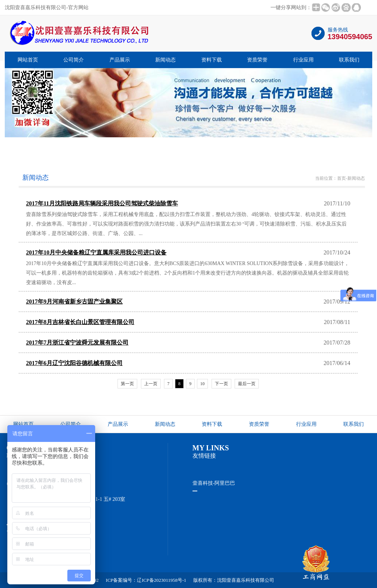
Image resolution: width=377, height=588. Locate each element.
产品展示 (120, 60)
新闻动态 (165, 60)
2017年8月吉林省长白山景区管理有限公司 (80, 322)
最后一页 (247, 384)
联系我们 (349, 60)
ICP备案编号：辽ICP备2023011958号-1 (146, 580)
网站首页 (28, 60)
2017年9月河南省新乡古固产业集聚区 (74, 302)
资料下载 (212, 60)
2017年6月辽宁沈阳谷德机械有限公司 (74, 363)
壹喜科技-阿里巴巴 (214, 483)
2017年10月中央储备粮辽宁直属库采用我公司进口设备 (96, 252)
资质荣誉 (257, 60)
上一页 (151, 384)
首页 (341, 178)
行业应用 (303, 60)
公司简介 (74, 60)
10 (202, 384)
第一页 (127, 384)
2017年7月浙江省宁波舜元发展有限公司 (77, 343)
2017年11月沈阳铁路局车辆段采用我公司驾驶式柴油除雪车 (102, 203)
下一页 (221, 384)
